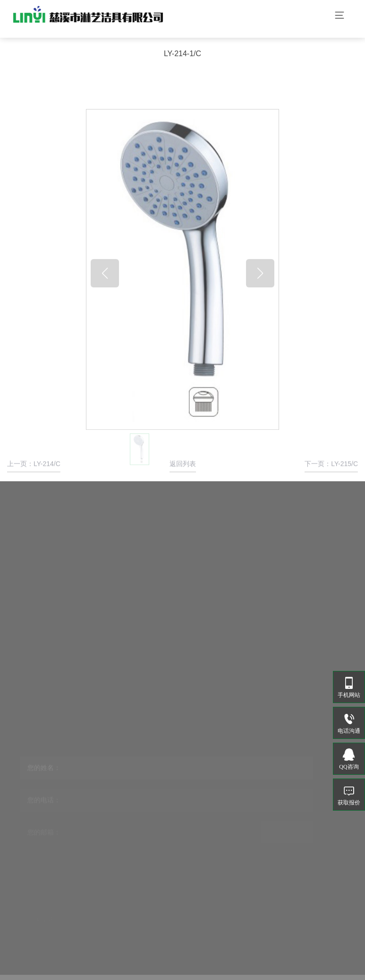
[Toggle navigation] (340, 17)
